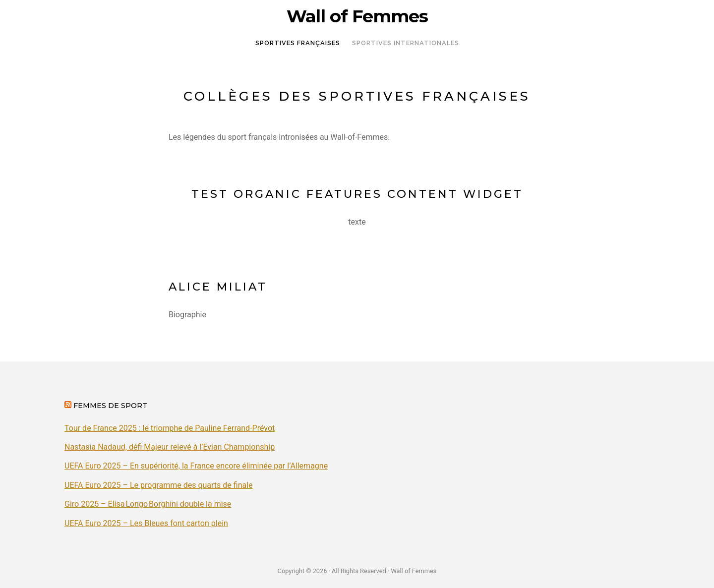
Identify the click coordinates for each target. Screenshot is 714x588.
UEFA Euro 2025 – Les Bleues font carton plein (146, 523)
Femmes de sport (110, 406)
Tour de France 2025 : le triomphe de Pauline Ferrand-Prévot (170, 428)
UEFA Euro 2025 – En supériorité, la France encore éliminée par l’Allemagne (196, 466)
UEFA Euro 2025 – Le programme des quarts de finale (159, 485)
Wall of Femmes (357, 16)
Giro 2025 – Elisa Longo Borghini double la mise (148, 504)
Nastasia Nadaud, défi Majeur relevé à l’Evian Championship (170, 447)
